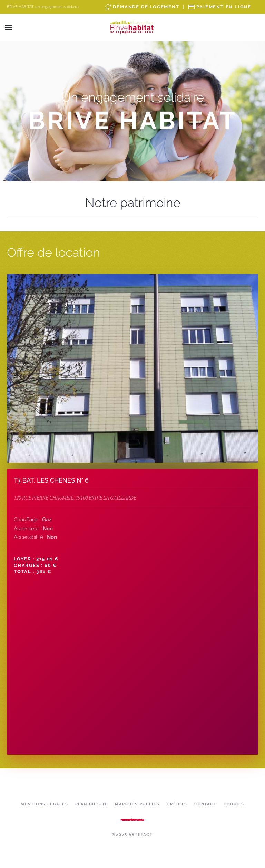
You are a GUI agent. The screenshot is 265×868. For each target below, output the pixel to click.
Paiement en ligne (224, 7)
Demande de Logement (146, 7)
